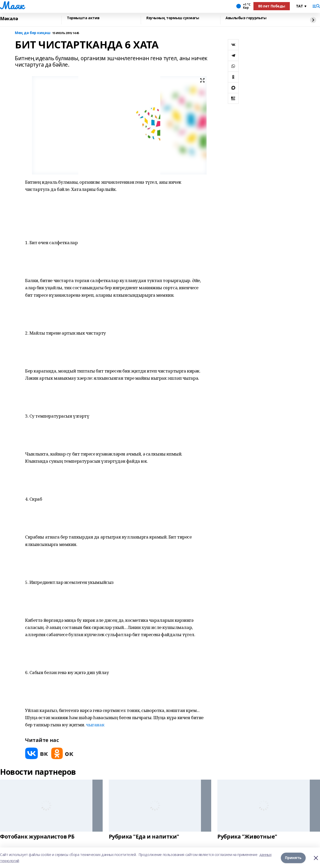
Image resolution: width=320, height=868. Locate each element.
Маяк (12, 5)
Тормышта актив (83, 18)
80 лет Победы (272, 6)
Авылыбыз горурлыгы (246, 18)
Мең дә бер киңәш (33, 33)
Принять (293, 858)
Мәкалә (9, 19)
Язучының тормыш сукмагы (173, 18)
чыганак (95, 725)
